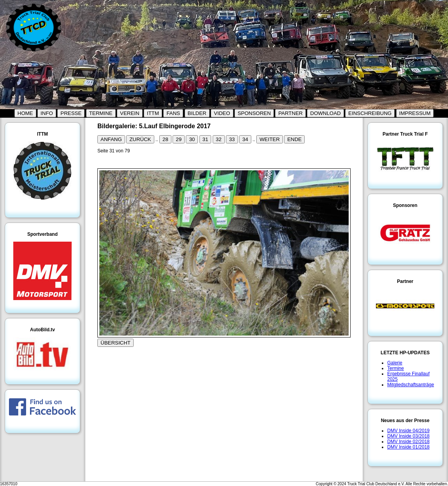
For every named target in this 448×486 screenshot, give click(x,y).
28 (165, 139)
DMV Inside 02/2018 (408, 442)
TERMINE (101, 113)
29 (179, 139)
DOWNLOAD (325, 113)
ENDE (294, 139)
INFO (47, 113)
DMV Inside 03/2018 (408, 436)
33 (232, 139)
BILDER (197, 113)
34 (245, 139)
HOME (25, 113)
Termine (396, 368)
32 (219, 139)
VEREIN (130, 113)
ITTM (153, 113)
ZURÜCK (140, 139)
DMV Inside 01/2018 (408, 447)
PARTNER (290, 113)
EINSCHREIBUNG (370, 113)
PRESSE (71, 113)
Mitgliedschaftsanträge (411, 385)
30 (192, 139)
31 (205, 139)
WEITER (270, 139)
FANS (173, 113)
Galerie (395, 363)
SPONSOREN (254, 113)
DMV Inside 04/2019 (408, 431)
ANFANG (111, 139)
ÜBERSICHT (116, 343)
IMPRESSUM (415, 113)
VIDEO (222, 113)
